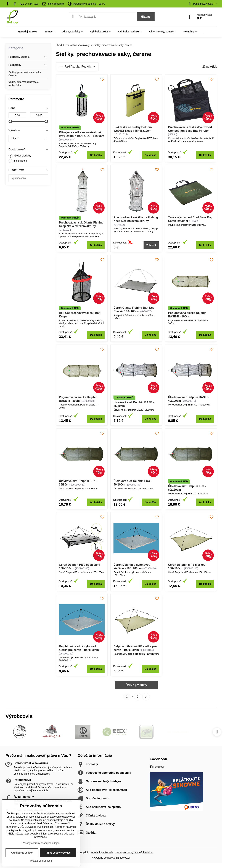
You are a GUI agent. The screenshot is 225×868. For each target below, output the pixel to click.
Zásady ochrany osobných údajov (134, 852)
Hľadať (146, 17)
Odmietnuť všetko (22, 853)
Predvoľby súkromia (102, 852)
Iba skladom (18, 161)
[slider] (10, 121)
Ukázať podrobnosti (41, 861)
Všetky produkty (20, 156)
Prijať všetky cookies (58, 853)
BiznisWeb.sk (123, 858)
